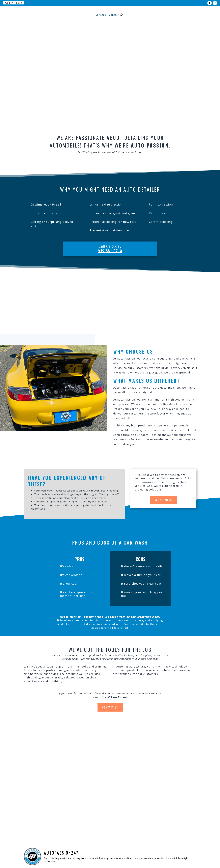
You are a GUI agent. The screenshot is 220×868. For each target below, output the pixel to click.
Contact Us (110, 707)
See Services (163, 500)
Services (101, 15)
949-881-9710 (110, 251)
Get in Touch (14, 3)
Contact (114, 15)
